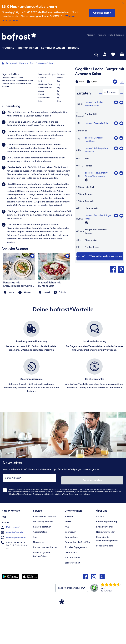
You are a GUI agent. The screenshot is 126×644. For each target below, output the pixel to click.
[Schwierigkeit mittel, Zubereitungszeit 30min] (91, 82)
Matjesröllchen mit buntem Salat (49, 339)
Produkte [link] (8, 48)
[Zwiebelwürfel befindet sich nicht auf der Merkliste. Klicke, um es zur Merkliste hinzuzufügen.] (116, 121)
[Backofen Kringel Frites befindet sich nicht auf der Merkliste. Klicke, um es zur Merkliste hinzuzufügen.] (116, 213)
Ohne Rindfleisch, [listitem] (10, 132)
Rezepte (24, 63)
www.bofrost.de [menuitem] (12, 583)
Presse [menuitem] (68, 573)
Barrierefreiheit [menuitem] (72, 614)
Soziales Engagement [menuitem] (76, 598)
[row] (55, 133)
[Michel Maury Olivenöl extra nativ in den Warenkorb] (121, 171)
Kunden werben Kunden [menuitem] (45, 598)
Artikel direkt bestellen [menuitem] (45, 568)
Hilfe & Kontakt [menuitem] (116, 35)
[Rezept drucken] (122, 82)
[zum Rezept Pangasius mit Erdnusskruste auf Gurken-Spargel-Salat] (19, 321)
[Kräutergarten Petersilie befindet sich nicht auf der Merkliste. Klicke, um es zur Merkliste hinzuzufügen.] (116, 146)
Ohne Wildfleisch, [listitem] (18, 139)
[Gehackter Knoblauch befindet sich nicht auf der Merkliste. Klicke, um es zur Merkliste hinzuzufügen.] (116, 136)
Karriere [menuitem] (102, 35)
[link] (19, 37)
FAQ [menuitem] (4, 568)
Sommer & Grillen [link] (53, 48)
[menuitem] (8, 47)
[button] (102, 13)
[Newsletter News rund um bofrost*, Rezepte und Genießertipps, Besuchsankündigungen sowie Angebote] (63, 534)
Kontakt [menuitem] (6, 573)
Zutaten (84, 92)
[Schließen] (123, 4)
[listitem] (37, 169)
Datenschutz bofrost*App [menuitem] (78, 593)
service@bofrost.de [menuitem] (14, 588)
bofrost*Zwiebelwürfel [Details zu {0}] (97, 121)
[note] (54, 347)
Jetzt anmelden (93, 533)
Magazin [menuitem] (91, 35)
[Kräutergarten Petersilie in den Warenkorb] (121, 146)
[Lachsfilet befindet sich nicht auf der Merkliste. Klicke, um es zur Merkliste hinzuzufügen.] (116, 100)
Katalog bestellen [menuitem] (42, 578)
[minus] (100, 92)
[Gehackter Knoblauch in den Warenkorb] (121, 136)
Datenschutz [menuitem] (71, 588)
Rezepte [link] (74, 48)
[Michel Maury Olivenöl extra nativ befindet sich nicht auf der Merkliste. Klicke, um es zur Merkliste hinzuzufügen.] (116, 171)
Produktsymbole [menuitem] (105, 597)
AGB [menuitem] (67, 578)
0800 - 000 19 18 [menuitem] (13, 593)
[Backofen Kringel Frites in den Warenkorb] (121, 214)
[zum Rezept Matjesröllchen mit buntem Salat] (54, 321)
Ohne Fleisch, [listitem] (22, 135)
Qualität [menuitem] (100, 568)
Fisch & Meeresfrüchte (41, 63)
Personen (112, 92)
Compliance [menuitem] (71, 604)
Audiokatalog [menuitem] (40, 583)
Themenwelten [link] (28, 48)
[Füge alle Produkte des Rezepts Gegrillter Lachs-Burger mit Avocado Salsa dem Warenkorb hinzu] (100, 254)
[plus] (122, 92)
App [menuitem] (35, 588)
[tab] (105, 54)
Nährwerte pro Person (52, 129)
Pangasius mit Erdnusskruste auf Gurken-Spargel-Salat (19, 339)
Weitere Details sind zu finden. (76, 547)
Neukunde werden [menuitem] (106, 583)
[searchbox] (4, 55)
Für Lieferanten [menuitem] (72, 609)
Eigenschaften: (11, 129)
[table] (100, 174)
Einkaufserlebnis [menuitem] (104, 578)
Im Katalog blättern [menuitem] (43, 573)
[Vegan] (87, 178)
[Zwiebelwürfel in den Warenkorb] (121, 121)
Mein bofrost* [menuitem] (11, 578)
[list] (63, 415)
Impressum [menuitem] (70, 583)
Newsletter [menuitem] (39, 593)
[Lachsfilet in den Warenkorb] (121, 100)
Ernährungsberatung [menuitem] (106, 573)
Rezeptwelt (12, 63)
